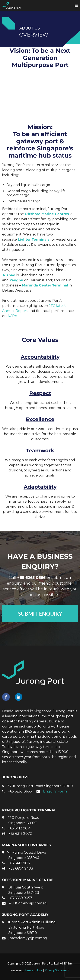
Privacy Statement (57, 970)
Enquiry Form (55, 791)
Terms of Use (33, 970)
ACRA (12, 316)
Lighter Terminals (34, 239)
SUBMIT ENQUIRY (40, 614)
